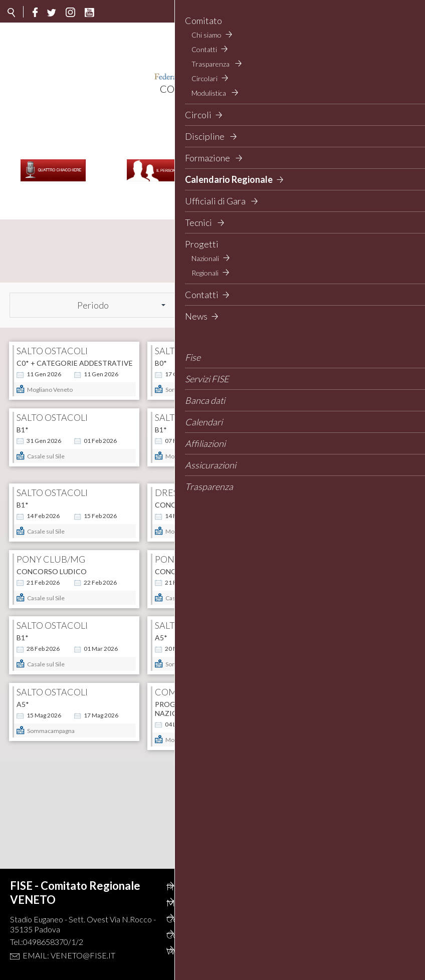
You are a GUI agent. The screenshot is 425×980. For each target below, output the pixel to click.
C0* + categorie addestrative (75, 336)
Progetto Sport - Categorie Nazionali (211, 718)
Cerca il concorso (212, 919)
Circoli (275, 919)
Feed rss (278, 935)
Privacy (277, 903)
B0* (161, 336)
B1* (23, 412)
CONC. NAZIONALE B (190, 487)
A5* (161, 638)
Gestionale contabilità (284, 956)
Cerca (384, 278)
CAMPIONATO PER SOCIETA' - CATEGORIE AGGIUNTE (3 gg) (344, 416)
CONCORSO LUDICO (52, 562)
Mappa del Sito (208, 903)
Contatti (196, 935)
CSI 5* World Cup (49, 789)
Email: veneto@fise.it (69, 955)
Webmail (196, 951)
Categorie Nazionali (334, 713)
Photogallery (204, 887)
